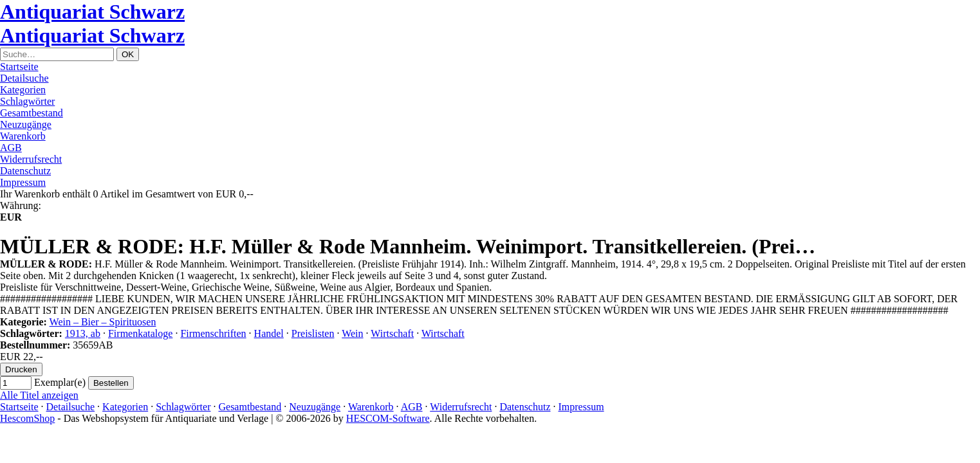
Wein (352, 333)
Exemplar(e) (60, 382)
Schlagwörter (27, 101)
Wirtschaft (392, 333)
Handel (269, 333)
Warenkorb (23, 136)
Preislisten (313, 333)
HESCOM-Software (388, 418)
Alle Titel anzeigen (39, 395)
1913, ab (83, 333)
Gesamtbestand (32, 113)
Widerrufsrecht (31, 159)
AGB (11, 148)
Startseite (19, 67)
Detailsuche (24, 78)
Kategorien (23, 90)
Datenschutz (25, 171)
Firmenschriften (213, 333)
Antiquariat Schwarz (92, 12)
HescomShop (27, 418)
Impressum (23, 182)
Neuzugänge (26, 124)
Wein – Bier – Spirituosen (103, 322)
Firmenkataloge (140, 333)
